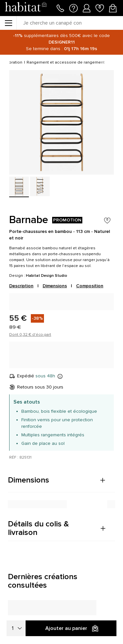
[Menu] (8, 23)
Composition (90, 286)
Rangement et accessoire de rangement (66, 62)
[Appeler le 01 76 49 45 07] (60, 8)
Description (21, 286)
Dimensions (55, 286)
